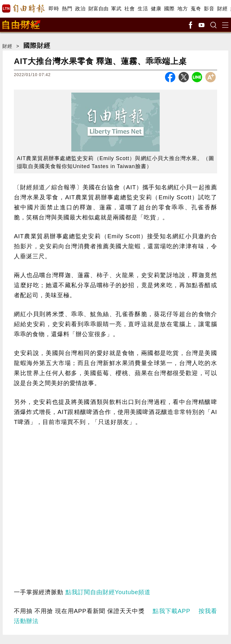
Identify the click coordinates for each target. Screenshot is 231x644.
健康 (156, 9)
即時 (54, 9)
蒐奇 (196, 9)
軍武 (116, 9)
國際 (169, 9)
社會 (129, 9)
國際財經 (37, 46)
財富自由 (98, 9)
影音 (209, 9)
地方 (183, 9)
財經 (222, 9)
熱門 (67, 9)
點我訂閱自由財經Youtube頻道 (108, 592)
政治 (80, 9)
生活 (143, 9)
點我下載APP (171, 611)
